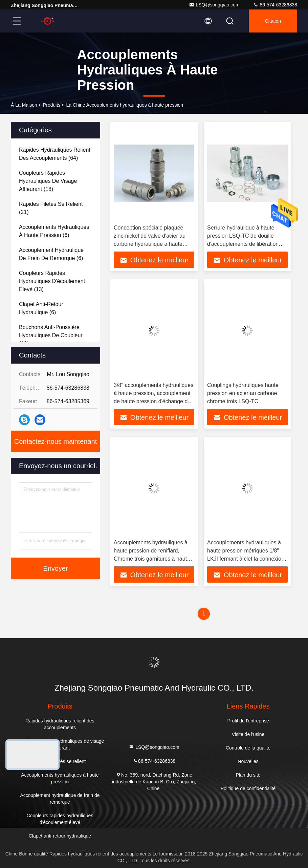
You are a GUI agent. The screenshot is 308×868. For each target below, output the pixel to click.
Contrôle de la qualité (248, 748)
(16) (51, 335)
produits (52, 105)
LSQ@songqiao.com (214, 5)
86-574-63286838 (275, 5)
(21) (51, 208)
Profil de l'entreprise (248, 721)
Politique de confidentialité (248, 788)
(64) (55, 154)
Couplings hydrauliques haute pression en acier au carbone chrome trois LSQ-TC (243, 393)
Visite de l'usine (248, 734)
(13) (52, 281)
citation (273, 21)
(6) (54, 231)
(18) (48, 181)
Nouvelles (248, 761)
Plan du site (248, 775)
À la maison (24, 105)
